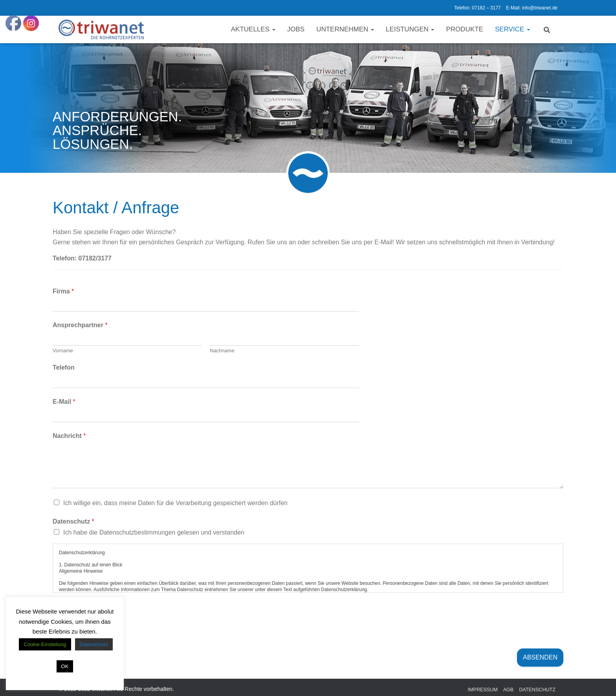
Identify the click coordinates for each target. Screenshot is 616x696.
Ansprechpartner (80, 325)
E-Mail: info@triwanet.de (532, 8)
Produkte (464, 29)
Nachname (222, 351)
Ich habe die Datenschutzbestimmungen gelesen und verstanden (154, 532)
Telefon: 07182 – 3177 (478, 8)
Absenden (540, 657)
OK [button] (65, 666)
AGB (509, 690)
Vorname (63, 351)
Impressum (483, 690)
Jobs (296, 29)
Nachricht (69, 436)
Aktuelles (253, 29)
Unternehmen (345, 29)
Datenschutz (73, 521)
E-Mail (64, 402)
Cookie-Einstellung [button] (45, 644)
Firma (63, 291)
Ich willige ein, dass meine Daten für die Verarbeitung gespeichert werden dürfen (175, 503)
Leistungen (410, 29)
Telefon (64, 367)
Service (512, 29)
